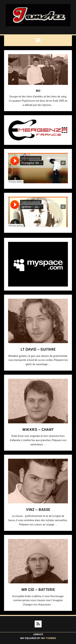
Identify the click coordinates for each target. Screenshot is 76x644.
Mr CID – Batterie (38, 590)
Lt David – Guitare (38, 349)
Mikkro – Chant (38, 430)
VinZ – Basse (38, 510)
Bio (38, 91)
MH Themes (49, 638)
